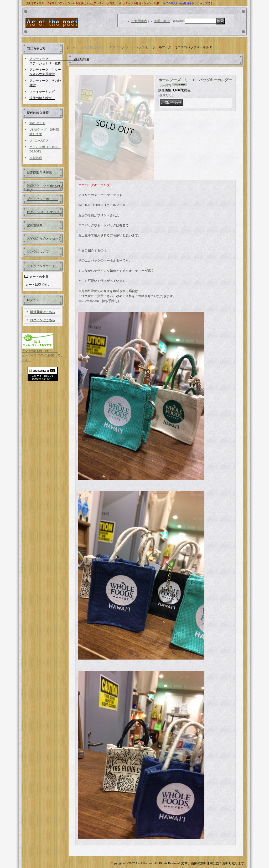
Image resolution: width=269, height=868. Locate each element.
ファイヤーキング (44, 92)
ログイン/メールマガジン (45, 212)
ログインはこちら (43, 320)
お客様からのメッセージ (44, 238)
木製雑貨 (36, 158)
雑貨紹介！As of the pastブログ (45, 188)
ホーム (71, 47)
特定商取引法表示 (39, 173)
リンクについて (38, 252)
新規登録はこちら (43, 312)
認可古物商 (35, 225)
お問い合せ (162, 21)
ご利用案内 (139, 21)
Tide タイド (37, 123)
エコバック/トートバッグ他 (128, 47)
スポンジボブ (39, 141)
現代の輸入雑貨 (42, 98)
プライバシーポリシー (43, 199)
